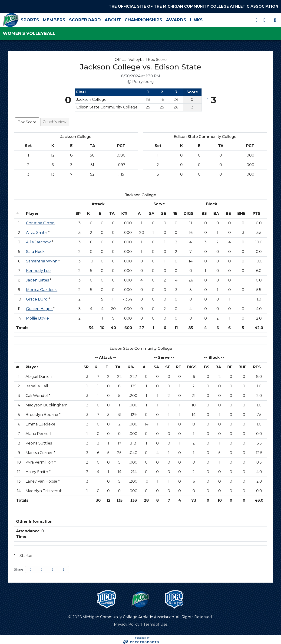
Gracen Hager (40, 306)
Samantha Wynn (42, 259)
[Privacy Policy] (127, 622)
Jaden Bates (38, 278)
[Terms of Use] (155, 622)
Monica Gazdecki (42, 287)
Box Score (27, 120)
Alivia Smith (37, 230)
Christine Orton (40, 221)
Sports (47, 19)
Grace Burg (37, 297)
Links (214, 19)
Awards (193, 19)
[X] (257, 19)
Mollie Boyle (37, 316)
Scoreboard (102, 19)
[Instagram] (264, 19)
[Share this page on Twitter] (42, 567)
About (130, 19)
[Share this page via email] (53, 567)
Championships (161, 19)
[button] (63, 567)
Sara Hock (35, 249)
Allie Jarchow (39, 240)
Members (71, 19)
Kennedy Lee (38, 268)
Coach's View (55, 119)
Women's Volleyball (29, 31)
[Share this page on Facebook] (31, 567)
